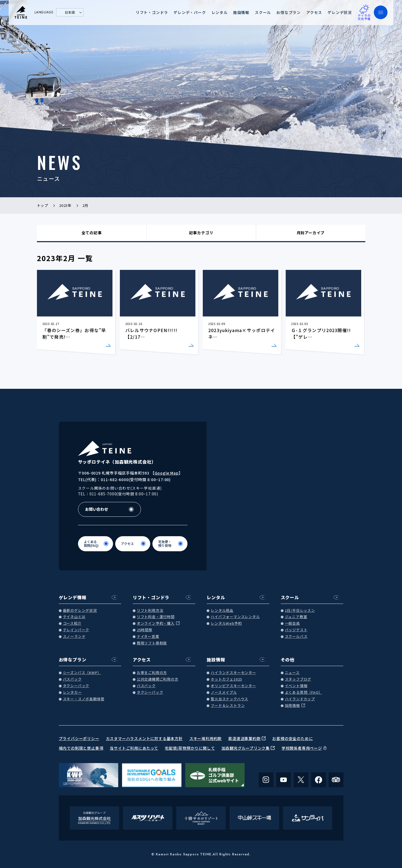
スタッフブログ (298, 679)
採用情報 (292, 706)
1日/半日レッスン (300, 611)
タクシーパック (76, 686)
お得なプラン (289, 12)
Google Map (167, 473)
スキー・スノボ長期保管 (84, 699)
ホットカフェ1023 (226, 679)
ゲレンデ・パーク (190, 12)
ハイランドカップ (300, 699)
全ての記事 (92, 233)
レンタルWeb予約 (226, 623)
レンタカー (72, 693)
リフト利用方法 (150, 611)
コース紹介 (72, 623)
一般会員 (292, 623)
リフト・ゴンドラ (152, 12)
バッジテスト (296, 630)
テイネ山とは (74, 617)
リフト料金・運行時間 (156, 617)
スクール (263, 12)
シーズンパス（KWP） (82, 673)
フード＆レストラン (228, 706)
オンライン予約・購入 (156, 623)
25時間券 (145, 630)
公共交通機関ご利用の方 (158, 679)
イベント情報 (296, 686)
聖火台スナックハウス (229, 699)
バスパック (72, 679)
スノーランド (74, 637)
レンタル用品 (222, 611)
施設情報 (241, 12)
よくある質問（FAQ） (304, 693)
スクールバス (296, 637)
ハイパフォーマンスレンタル (235, 617)
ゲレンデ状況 (340, 12)
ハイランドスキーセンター (233, 673)
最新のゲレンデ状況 (80, 611)
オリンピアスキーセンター (233, 686)
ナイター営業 (148, 637)
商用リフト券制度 (152, 643)
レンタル (220, 12)
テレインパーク (76, 630)
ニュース (292, 673)
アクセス (314, 12)
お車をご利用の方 (152, 673)
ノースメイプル (224, 693)
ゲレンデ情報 (73, 597)
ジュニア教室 (296, 617)
